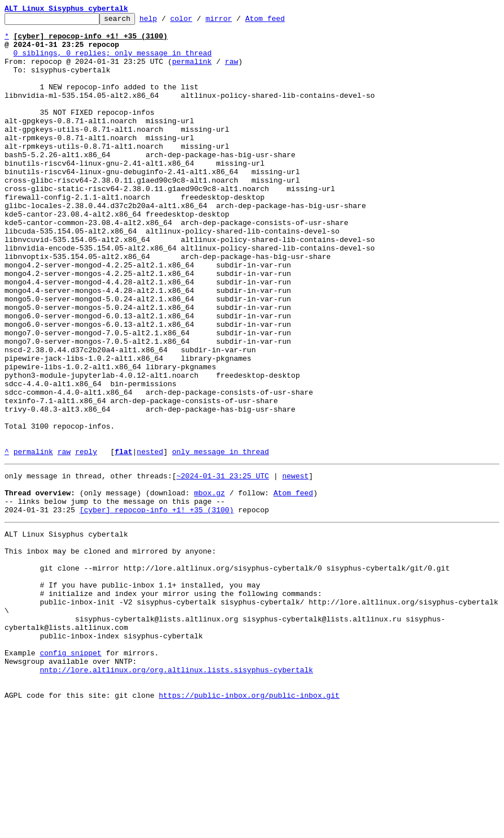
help (166, 21)
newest (295, 565)
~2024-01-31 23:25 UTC (223, 565)
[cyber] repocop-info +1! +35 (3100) (157, 606)
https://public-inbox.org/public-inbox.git (249, 826)
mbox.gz (209, 586)
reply (86, 539)
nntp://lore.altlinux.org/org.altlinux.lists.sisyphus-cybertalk (176, 795)
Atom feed (283, 21)
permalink (192, 71)
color (199, 21)
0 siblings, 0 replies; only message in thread (113, 61)
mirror (236, 21)
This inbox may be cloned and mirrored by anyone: (110, 653)
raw (231, 71)
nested (150, 539)
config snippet (70, 775)
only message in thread (220, 539)
